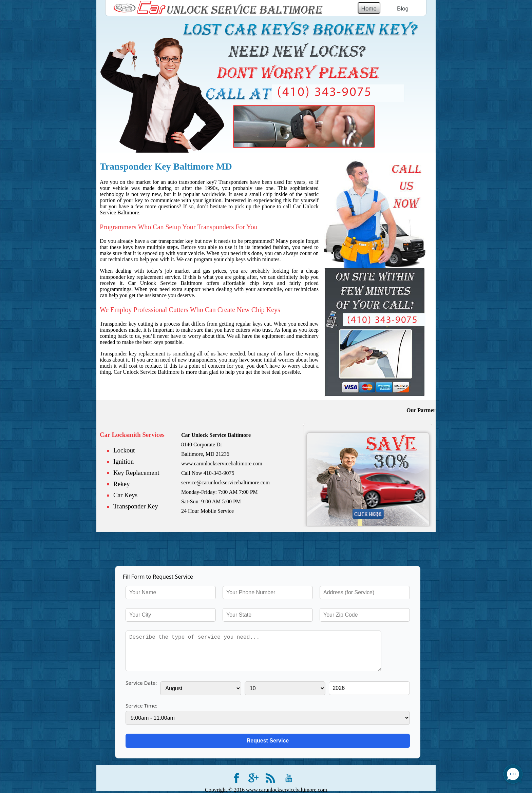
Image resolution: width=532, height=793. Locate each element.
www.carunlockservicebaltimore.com (222, 463)
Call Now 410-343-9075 (208, 473)
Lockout (124, 450)
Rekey (122, 484)
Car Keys (125, 495)
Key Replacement (136, 473)
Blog (403, 9)
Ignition (123, 461)
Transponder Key (136, 506)
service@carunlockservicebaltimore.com (225, 482)
